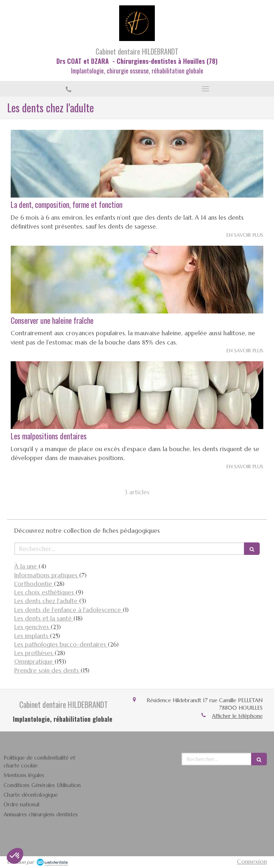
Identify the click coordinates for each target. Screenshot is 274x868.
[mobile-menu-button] (205, 89)
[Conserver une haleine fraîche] (137, 280)
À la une (26, 566)
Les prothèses (34, 653)
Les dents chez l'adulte (47, 601)
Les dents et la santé (44, 618)
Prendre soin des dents (47, 670)
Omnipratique (34, 662)
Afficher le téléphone (237, 716)
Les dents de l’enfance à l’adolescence (68, 610)
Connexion (252, 862)
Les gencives (32, 627)
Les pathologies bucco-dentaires (61, 644)
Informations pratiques (47, 575)
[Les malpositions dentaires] (137, 395)
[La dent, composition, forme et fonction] (137, 164)
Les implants (32, 636)
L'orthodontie (34, 584)
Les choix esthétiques (45, 592)
